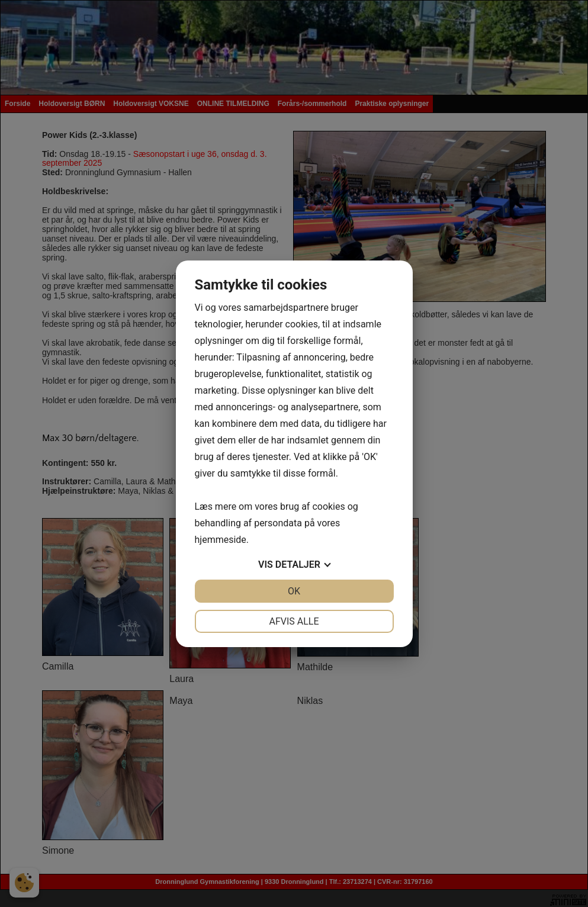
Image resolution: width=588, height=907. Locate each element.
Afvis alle (294, 621)
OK (294, 591)
